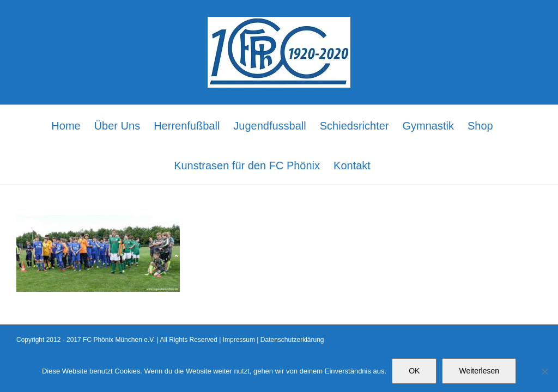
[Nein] (544, 371)
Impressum (239, 340)
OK (414, 371)
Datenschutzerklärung (292, 340)
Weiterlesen (479, 371)
